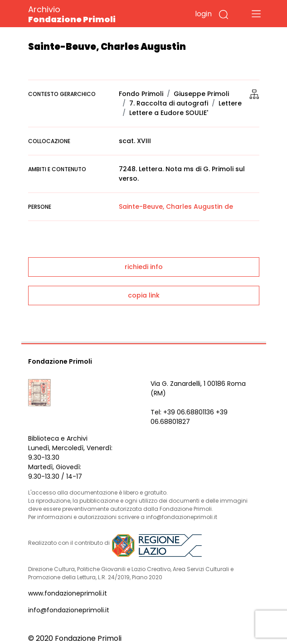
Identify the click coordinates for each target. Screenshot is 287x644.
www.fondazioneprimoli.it (68, 593)
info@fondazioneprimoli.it (69, 610)
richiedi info (144, 267)
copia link (144, 295)
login (203, 14)
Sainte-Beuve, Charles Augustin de (176, 207)
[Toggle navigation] (256, 14)
